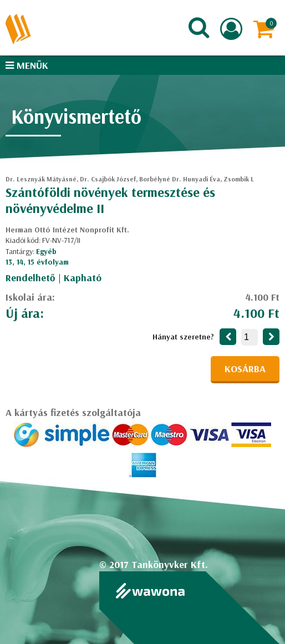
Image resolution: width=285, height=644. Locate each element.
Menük (27, 65)
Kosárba (245, 369)
